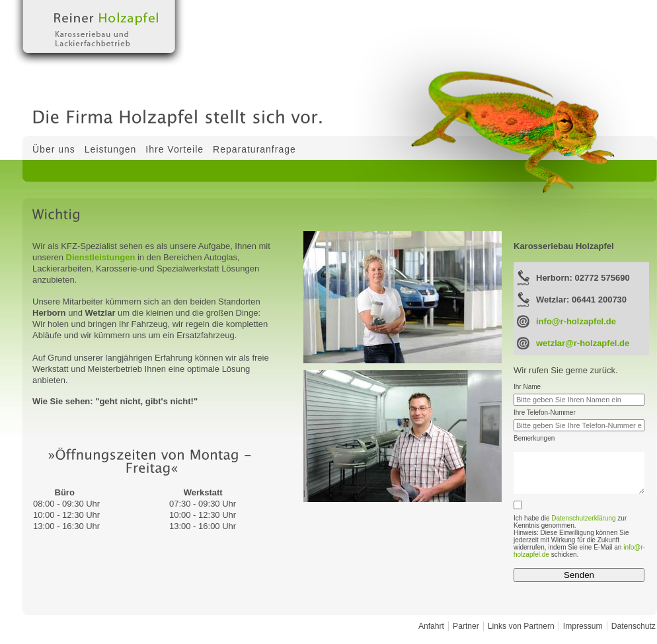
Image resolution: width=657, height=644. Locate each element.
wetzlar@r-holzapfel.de (583, 343)
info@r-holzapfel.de (576, 321)
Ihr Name (527, 387)
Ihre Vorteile (174, 149)
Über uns (54, 149)
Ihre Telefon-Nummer (545, 412)
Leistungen (111, 149)
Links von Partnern (521, 626)
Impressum (583, 626)
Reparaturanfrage (254, 149)
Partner (466, 626)
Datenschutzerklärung (583, 518)
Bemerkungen (534, 438)
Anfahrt (431, 626)
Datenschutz (634, 626)
